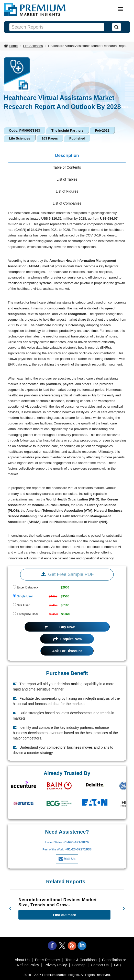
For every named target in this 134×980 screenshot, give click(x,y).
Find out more (64, 915)
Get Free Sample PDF (67, 574)
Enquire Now (68, 639)
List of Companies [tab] (67, 203)
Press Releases (48, 960)
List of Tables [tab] (67, 179)
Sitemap (79, 965)
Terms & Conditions (81, 960)
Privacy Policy (56, 965)
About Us (22, 960)
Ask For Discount (67, 651)
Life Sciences (33, 46)
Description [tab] (67, 155)
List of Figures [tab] (67, 191)
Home (13, 46)
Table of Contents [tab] (67, 167)
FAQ (118, 965)
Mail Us (67, 859)
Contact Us (100, 965)
